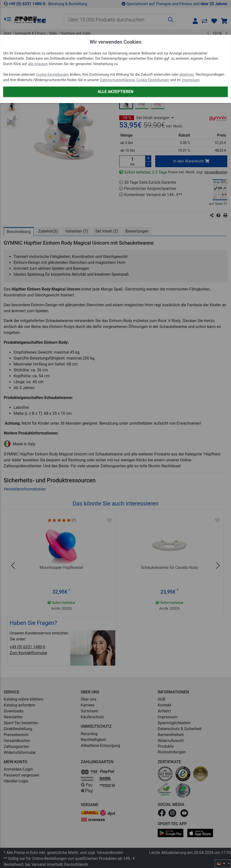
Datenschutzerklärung (117, 80)
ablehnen (187, 75)
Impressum (191, 80)
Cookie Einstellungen (52, 75)
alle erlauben (38, 64)
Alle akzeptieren (115, 92)
